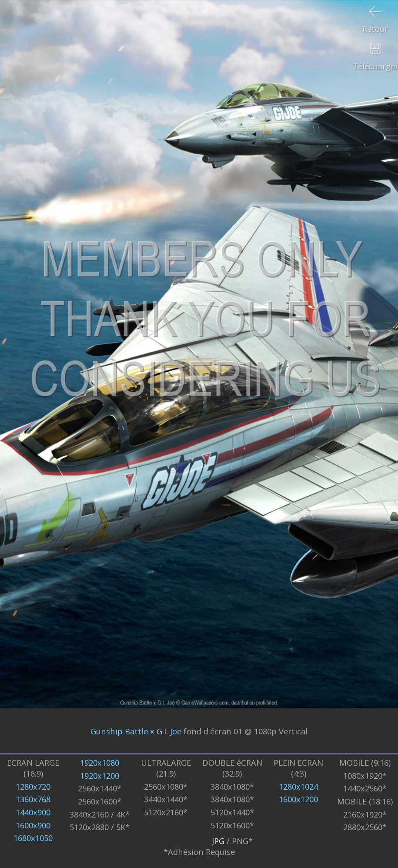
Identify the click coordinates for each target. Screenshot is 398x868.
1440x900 (33, 812)
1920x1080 (100, 762)
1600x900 (33, 825)
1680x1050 (33, 838)
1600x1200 (298, 799)
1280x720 (33, 786)
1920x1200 (100, 775)
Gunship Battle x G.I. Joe (136, 731)
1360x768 (33, 799)
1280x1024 (298, 786)
